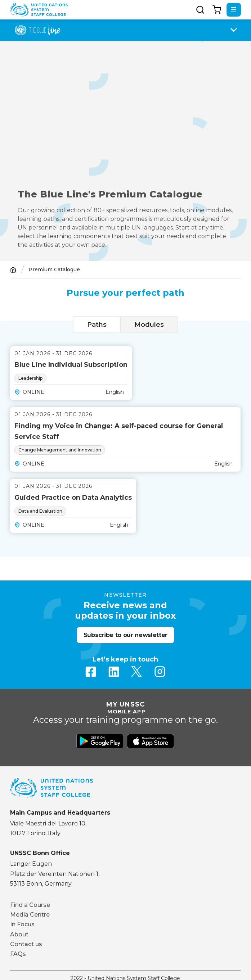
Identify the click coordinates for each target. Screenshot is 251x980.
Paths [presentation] (97, 325)
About (19, 934)
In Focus (22, 924)
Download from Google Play (100, 741)
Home (13, 270)
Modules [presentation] (149, 325)
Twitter (137, 672)
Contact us (26, 944)
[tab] (97, 325)
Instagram (160, 672)
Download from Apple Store (151, 741)
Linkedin (114, 672)
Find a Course (30, 905)
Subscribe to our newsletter (125, 635)
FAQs (18, 954)
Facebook (91, 672)
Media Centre (30, 915)
